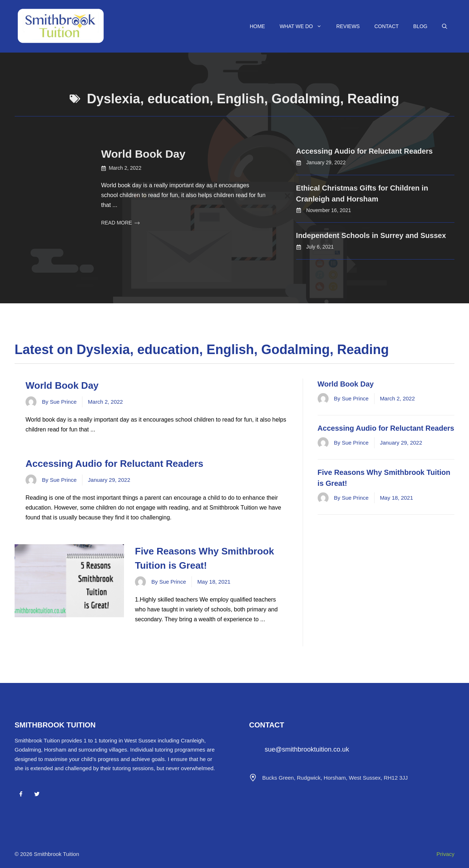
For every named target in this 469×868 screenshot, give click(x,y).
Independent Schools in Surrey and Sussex (371, 235)
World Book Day (143, 154)
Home (257, 26)
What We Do (304, 26)
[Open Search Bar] (445, 26)
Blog (420, 26)
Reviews (348, 26)
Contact (386, 26)
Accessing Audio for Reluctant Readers (365, 151)
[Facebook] (21, 794)
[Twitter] (37, 794)
